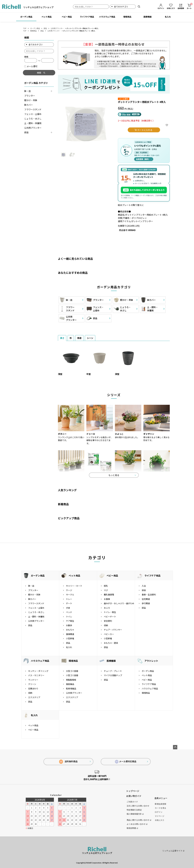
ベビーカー (109, 634)
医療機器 (148, 17)
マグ (106, 590)
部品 (45, 28)
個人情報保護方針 (135, 814)
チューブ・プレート (113, 671)
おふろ (107, 608)
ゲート (69, 603)
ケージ (69, 590)
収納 (106, 625)
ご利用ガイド (132, 802)
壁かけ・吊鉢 (31, 100)
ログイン (159, 812)
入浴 (144, 586)
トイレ (69, 617)
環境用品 (127, 17)
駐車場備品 (71, 688)
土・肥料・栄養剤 (33, 123)
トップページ (133, 791)
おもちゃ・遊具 (111, 643)
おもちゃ (70, 630)
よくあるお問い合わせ (137, 824)
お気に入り (160, 820)
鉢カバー (29, 105)
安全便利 (108, 621)
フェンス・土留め (33, 114)
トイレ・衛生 (110, 612)
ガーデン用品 (26, 17)
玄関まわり (33, 688)
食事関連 (70, 634)
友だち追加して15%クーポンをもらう (144, 190)
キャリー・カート (74, 586)
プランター (30, 96)
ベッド (69, 612)
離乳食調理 (109, 595)
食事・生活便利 (149, 595)
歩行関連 (146, 603)
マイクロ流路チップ (113, 675)
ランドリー (33, 680)
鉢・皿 (27, 91)
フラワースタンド (33, 109)
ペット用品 (47, 17)
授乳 (106, 586)
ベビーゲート (110, 617)
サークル (70, 595)
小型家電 (70, 638)
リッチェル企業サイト (173, 851)
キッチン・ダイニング (38, 671)
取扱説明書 (132, 828)
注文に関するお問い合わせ (138, 806)
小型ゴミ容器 (72, 675)
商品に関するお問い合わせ (139, 820)
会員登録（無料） (144, 159)
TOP (25, 28)
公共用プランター (57, 28)
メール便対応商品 (126, 762)
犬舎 (68, 608)
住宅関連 (146, 599)
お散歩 (69, 625)
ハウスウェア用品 (107, 17)
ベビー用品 (67, 17)
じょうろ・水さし (33, 119)
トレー (69, 599)
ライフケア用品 (87, 17)
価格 (26, 57)
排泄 (144, 590)
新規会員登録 (160, 804)
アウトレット (151, 661)
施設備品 (70, 684)
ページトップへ (175, 747)
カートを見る (160, 808)
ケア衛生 (70, 621)
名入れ (168, 17)
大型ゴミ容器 (72, 671)
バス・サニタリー (36, 675)
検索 (139, 7)
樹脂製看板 (71, 680)
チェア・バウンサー (113, 630)
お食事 (107, 599)
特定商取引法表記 (134, 810)
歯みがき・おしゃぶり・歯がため (119, 603)
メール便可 (31, 66)
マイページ (160, 816)
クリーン (32, 684)
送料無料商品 (68, 762)
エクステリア (34, 697)
